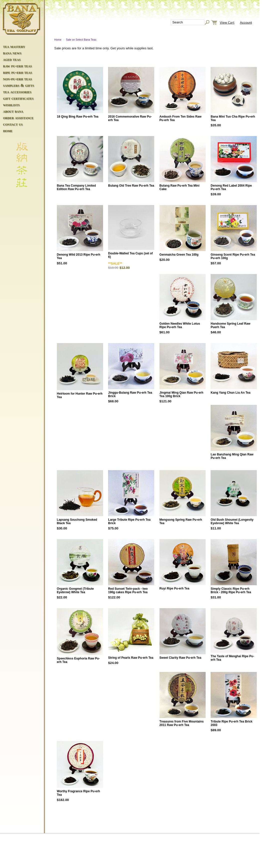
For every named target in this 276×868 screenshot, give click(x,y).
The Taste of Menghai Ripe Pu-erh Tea (232, 658)
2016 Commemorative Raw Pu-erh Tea (130, 118)
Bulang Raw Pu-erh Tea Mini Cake (179, 187)
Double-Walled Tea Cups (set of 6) (130, 255)
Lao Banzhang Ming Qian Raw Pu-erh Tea (232, 456)
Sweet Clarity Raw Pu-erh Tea (180, 658)
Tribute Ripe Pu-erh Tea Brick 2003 (231, 723)
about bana (13, 111)
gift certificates (18, 98)
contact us (13, 124)
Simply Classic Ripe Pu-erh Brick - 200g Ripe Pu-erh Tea (231, 590)
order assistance (18, 118)
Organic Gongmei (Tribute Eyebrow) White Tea (75, 590)
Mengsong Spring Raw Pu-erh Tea (181, 521)
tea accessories (17, 92)
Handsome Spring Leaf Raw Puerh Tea (230, 325)
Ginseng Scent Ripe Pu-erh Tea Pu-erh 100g (233, 256)
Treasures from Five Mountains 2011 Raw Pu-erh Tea (182, 723)
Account (246, 23)
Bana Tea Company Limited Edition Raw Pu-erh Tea (76, 187)
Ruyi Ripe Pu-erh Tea (174, 588)
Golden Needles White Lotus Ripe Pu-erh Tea (180, 325)
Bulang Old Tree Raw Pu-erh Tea (131, 186)
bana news (12, 53)
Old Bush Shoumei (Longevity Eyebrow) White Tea (232, 521)
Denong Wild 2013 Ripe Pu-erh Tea (79, 256)
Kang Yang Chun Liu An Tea (230, 393)
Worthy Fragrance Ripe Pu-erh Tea (78, 793)
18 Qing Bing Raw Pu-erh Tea (78, 117)
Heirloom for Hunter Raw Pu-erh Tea (80, 395)
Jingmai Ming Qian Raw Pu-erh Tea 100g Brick (181, 394)
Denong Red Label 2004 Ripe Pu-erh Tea (231, 187)
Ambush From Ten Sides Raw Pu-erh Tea (180, 118)
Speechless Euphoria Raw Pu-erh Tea (78, 660)
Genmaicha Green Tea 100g (179, 255)
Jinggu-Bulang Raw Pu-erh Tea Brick (130, 394)
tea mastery (14, 46)
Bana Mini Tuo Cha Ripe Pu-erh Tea (233, 118)
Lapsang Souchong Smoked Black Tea (77, 521)
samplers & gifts (18, 85)
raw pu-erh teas (17, 66)
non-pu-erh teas (17, 79)
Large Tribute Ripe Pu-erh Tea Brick (129, 521)
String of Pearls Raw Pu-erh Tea (131, 658)
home (8, 131)
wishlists (11, 105)
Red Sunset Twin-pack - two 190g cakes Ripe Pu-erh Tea (128, 590)
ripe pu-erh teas (17, 72)
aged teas (12, 59)
